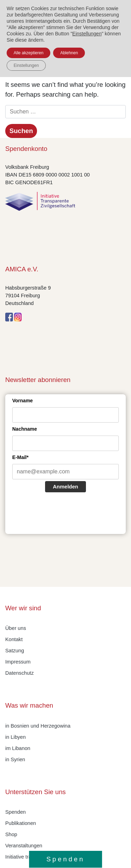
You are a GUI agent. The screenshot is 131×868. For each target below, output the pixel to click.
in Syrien (15, 759)
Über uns (16, 628)
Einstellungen (87, 34)
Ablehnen (69, 53)
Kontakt (14, 639)
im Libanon (18, 748)
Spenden (16, 812)
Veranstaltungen (24, 846)
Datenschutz (19, 673)
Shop (11, 834)
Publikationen (21, 823)
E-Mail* (20, 457)
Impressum (18, 662)
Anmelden (65, 487)
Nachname (25, 429)
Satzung (15, 651)
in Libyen (16, 737)
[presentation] (65, 514)
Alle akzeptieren (28, 53)
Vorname (23, 401)
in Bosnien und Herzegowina (38, 726)
